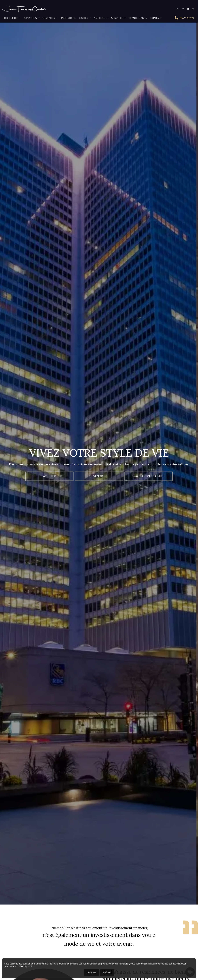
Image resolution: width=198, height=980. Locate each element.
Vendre (99, 87)
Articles (100, 18)
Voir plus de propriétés (99, 511)
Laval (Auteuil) (140, 933)
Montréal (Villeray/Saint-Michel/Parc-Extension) (129, 936)
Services (117, 18)
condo (88, 942)
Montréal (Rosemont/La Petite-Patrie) (173, 936)
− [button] (5, 748)
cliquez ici (28, 966)
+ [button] (5, 743)
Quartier (49, 18)
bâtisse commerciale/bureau (163, 942)
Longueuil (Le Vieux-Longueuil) (116, 933)
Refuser (107, 972)
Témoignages (138, 18)
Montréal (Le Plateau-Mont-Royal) (166, 933)
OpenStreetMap (181, 817)
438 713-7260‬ (13, 949)
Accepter (91, 972)
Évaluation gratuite (149, 87)
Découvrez (50, 698)
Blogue (116, 913)
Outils (84, 18)
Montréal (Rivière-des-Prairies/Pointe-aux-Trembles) (128, 931)
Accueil (57, 913)
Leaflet (169, 817)
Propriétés (10, 18)
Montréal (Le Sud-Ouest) (87, 931)
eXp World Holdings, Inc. (99, 948)
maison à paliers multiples (105, 942)
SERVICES (132, 913)
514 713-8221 (184, 18)
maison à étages (139, 942)
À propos (30, 18)
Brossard (95, 933)
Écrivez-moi (148, 353)
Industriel (68, 18)
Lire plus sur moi (115, 270)
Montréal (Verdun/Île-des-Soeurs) (86, 936)
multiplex (124, 942)
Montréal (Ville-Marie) (167, 931)
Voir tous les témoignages (99, 426)
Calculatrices (96, 913)
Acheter (50, 87)
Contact (156, 18)
